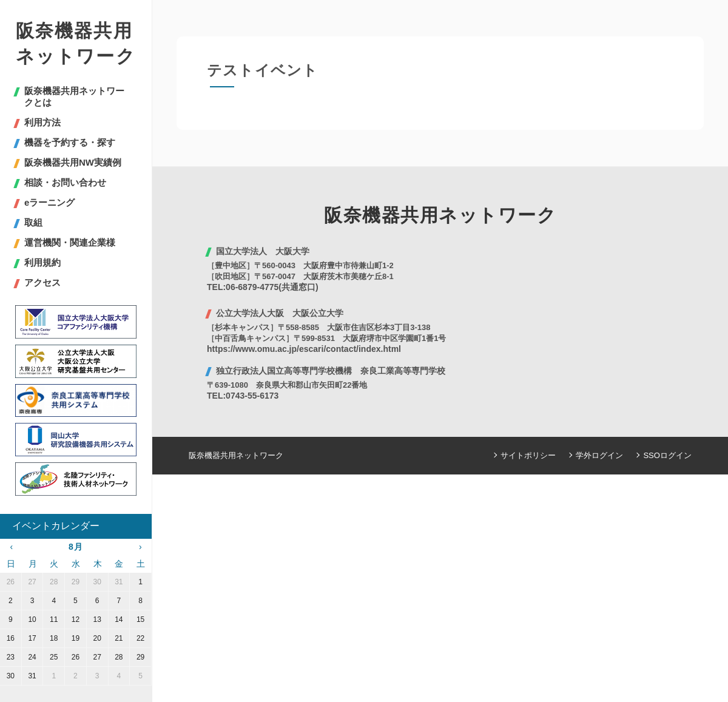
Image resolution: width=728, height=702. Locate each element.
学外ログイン (600, 455)
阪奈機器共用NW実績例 (73, 162)
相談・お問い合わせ (65, 182)
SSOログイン (668, 455)
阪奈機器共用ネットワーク (76, 43)
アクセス (42, 282)
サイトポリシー (529, 455)
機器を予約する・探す (70, 142)
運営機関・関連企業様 (70, 242)
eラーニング (49, 202)
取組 (33, 222)
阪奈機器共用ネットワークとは (74, 96)
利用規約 (42, 262)
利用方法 (42, 122)
